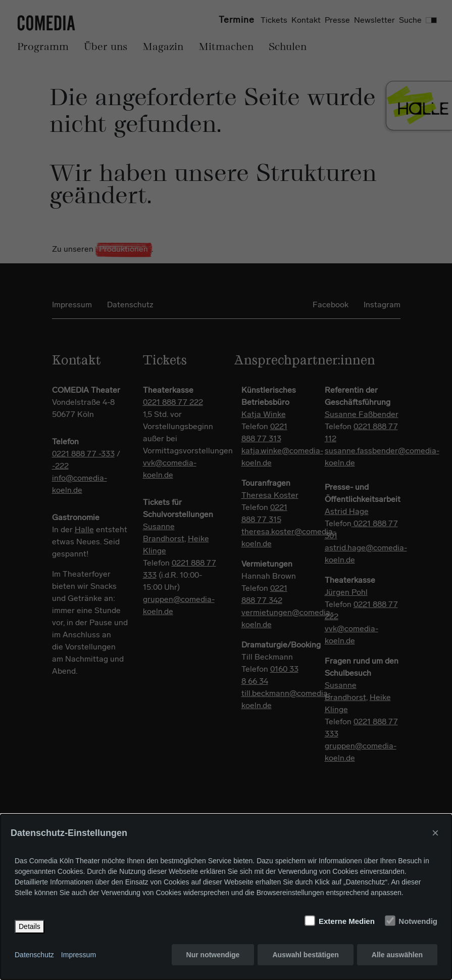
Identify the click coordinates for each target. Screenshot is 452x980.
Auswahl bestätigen (305, 955)
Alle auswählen (397, 955)
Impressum (79, 955)
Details (30, 926)
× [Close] (435, 833)
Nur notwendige (213, 955)
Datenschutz (34, 955)
